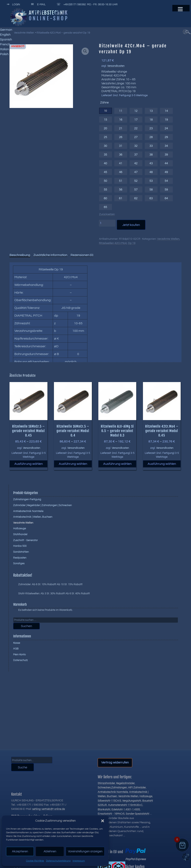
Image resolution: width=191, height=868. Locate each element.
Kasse (17, 643)
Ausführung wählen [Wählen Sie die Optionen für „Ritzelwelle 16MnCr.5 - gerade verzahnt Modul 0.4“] (73, 464)
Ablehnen (50, 851)
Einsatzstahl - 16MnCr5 (111, 814)
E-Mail (38, 4)
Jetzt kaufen (131, 225)
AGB (16, 649)
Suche (23, 767)
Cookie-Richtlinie (35, 861)
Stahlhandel (20, 534)
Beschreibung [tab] (20, 255)
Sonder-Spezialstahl (137, 814)
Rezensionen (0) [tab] (82, 255)
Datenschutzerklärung (58, 861)
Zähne (104, 103)
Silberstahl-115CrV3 (109, 801)
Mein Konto (19, 655)
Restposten (20, 558)
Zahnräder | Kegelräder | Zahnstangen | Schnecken (42, 505)
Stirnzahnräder (106, 783)
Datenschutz (20, 660)
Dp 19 (132, 243)
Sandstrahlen (21, 552)
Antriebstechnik (48, 13)
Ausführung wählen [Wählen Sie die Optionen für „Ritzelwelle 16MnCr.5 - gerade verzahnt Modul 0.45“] (29, 464)
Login (13, 4)
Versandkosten (116, 66)
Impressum (79, 861)
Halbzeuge (20, 528)
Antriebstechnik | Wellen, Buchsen (33, 517)
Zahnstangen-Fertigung (27, 499)
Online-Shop (49, 18)
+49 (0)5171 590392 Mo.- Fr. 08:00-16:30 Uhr (86, 4)
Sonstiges (19, 563)
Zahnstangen (119, 787)
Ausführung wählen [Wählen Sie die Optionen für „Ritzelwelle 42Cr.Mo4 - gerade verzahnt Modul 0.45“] (162, 464)
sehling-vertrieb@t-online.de (49, 809)
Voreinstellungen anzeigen (85, 851)
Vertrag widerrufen (115, 762)
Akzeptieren (20, 851)
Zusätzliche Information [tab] (50, 255)
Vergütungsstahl (132, 801)
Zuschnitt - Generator (25, 540)
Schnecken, (105, 787)
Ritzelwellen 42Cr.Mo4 (113, 243)
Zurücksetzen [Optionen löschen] (107, 214)
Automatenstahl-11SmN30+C (125, 805)
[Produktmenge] (107, 223)
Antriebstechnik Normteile (28, 511)
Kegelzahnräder (125, 783)
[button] (103, 821)
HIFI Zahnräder (137, 787)
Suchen (26, 626)
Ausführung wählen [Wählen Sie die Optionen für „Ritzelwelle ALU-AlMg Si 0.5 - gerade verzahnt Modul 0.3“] (117, 464)
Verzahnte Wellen (24, 33)
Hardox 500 (20, 546)
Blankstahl (104, 809)
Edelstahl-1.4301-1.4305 (126, 809)
